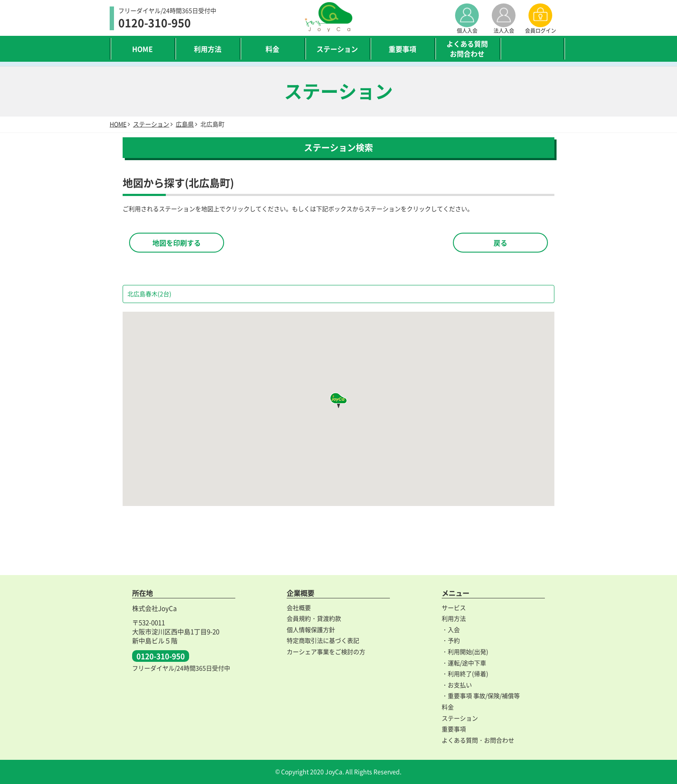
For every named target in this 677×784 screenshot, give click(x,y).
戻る (500, 243)
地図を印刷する (177, 243)
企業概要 (301, 593)
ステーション (337, 49)
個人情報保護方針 (311, 629)
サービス (454, 607)
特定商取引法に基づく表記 (323, 640)
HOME (142, 49)
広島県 (185, 124)
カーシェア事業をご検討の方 (326, 651)
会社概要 (299, 607)
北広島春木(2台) (149, 294)
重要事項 (402, 49)
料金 (272, 49)
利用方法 (208, 49)
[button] (338, 400)
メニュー (456, 593)
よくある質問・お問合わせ (478, 740)
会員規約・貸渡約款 (314, 618)
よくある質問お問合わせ (467, 48)
